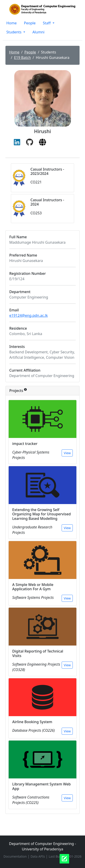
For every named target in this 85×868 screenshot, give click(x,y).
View (67, 453)
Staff (47, 23)
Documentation (16, 856)
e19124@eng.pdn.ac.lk (29, 315)
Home (12, 23)
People (30, 23)
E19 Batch (22, 58)
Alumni (38, 32)
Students (14, 32)
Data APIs (38, 856)
